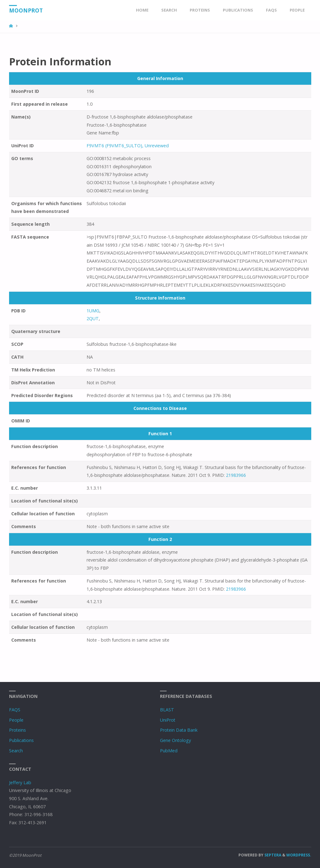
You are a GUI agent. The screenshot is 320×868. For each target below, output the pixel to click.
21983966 (236, 475)
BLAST (167, 710)
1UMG (93, 311)
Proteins (17, 730)
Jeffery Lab (20, 782)
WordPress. (299, 855)
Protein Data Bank (179, 730)
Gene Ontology (175, 740)
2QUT (93, 318)
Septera (272, 855)
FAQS (15, 710)
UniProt (168, 720)
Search (16, 751)
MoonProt (26, 10)
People (16, 720)
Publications (21, 740)
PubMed (169, 751)
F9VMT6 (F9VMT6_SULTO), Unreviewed (128, 146)
